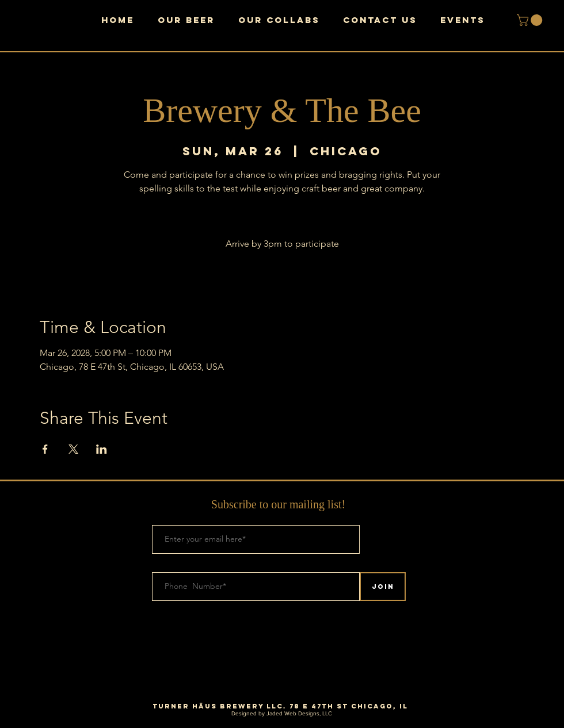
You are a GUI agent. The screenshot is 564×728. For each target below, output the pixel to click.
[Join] (383, 587)
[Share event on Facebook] (45, 449)
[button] (531, 20)
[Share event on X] (73, 449)
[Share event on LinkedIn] (102, 449)
